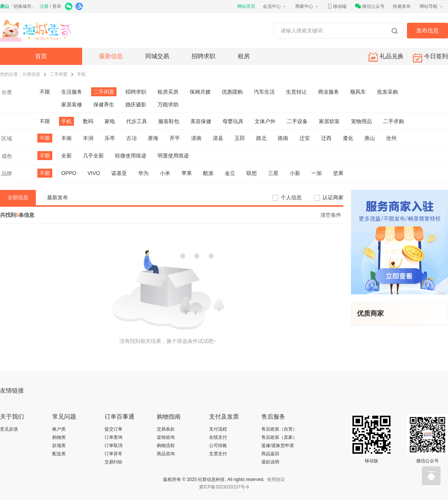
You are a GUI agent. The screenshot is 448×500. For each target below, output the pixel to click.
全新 (66, 156)
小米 (165, 173)
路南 (283, 138)
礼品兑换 (386, 57)
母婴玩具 (233, 121)
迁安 (305, 138)
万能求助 (168, 104)
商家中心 (307, 6)
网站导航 (432, 6)
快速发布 (402, 6)
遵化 (348, 138)
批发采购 (388, 92)
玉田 (240, 138)
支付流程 (218, 429)
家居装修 (72, 104)
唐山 (370, 138)
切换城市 (22, 6)
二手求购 (393, 121)
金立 (230, 173)
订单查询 (113, 437)
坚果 (338, 173)
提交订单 (113, 429)
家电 (110, 121)
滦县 (218, 138)
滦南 (196, 138)
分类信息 (31, 74)
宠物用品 (361, 121)
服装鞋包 (169, 121)
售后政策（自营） (279, 429)
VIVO (94, 173)
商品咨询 (166, 454)
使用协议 (276, 479)
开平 (175, 138)
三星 (273, 173)
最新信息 (111, 56)
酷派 (208, 173)
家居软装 (329, 121)
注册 (44, 6)
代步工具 (137, 121)
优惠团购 (232, 92)
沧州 (391, 138)
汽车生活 (264, 92)
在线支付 (218, 437)
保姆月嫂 (200, 92)
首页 (41, 56)
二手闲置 (59, 74)
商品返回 (270, 454)
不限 (45, 92)
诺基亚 (119, 173)
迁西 (326, 138)
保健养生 (104, 104)
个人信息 (291, 197)
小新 (295, 173)
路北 (261, 138)
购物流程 (166, 446)
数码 (88, 121)
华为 (143, 173)
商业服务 (329, 92)
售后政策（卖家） (279, 437)
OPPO (69, 173)
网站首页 (246, 6)
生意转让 (296, 92)
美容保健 (201, 121)
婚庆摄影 (136, 104)
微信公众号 (370, 6)
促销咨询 (166, 437)
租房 (244, 56)
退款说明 (270, 462)
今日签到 (430, 58)
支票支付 (218, 454)
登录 (57, 6)
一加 (317, 173)
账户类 (59, 429)
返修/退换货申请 (278, 446)
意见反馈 (9, 429)
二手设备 (297, 121)
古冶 (131, 138)
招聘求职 (203, 56)
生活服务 (72, 92)
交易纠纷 (113, 462)
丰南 (66, 138)
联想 (252, 173)
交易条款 (166, 429)
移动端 (337, 6)
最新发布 (57, 197)
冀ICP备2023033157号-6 (224, 487)
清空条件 (331, 215)
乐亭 (110, 138)
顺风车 (358, 92)
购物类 (59, 437)
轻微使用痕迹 (131, 156)
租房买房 (168, 92)
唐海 (153, 138)
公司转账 (218, 446)
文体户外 (265, 121)
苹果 (187, 173)
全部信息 (18, 197)
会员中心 (275, 6)
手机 (81, 74)
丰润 (88, 138)
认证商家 (333, 197)
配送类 (59, 454)
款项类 (59, 446)
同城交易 (157, 56)
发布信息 (427, 30)
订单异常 (113, 454)
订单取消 (113, 446)
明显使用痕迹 (173, 156)
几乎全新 (93, 156)
